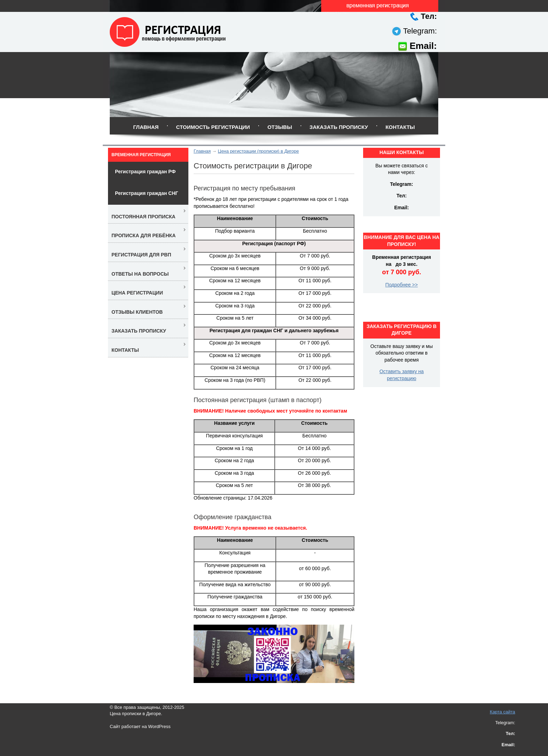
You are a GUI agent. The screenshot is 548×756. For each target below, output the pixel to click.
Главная (146, 127)
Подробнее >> (402, 285)
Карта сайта (503, 712)
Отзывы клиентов (137, 312)
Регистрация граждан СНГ (147, 193)
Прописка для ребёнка (144, 235)
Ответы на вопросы (140, 274)
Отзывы (280, 127)
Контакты (400, 127)
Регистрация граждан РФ (145, 172)
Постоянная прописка (143, 217)
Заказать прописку (339, 127)
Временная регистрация (141, 155)
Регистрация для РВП (141, 255)
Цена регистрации (137, 293)
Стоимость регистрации (213, 127)
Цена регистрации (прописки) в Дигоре (258, 151)
